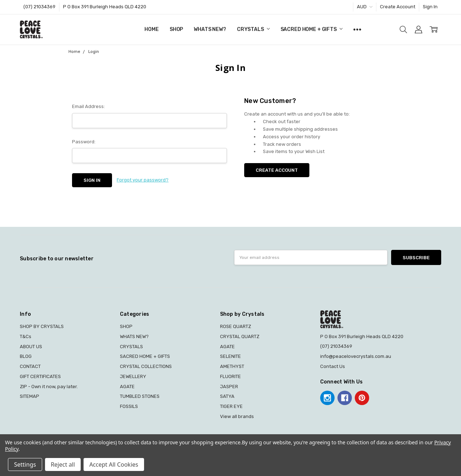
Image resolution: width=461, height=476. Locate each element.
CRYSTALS (253, 29)
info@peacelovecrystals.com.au (356, 356)
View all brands (237, 416)
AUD (365, 7)
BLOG (26, 356)
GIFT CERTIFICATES (40, 376)
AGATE (127, 387)
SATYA (227, 396)
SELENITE (230, 356)
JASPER (229, 387)
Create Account (398, 7)
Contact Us (333, 366)
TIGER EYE (231, 406)
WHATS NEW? (210, 29)
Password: (84, 142)
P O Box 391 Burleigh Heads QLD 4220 (105, 7)
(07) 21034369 (39, 7)
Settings (25, 464)
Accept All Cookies (114, 464)
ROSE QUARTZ (236, 326)
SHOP (176, 29)
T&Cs (26, 336)
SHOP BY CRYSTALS (42, 326)
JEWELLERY (133, 376)
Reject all (63, 464)
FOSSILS (129, 406)
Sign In (430, 7)
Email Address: (88, 106)
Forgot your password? (143, 180)
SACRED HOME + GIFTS (312, 29)
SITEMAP (30, 396)
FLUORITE (230, 376)
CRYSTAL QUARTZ (240, 336)
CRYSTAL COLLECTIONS (146, 366)
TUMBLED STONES (140, 396)
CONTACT (30, 366)
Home (151, 29)
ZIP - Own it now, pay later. (49, 387)
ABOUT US (31, 347)
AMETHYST (232, 366)
